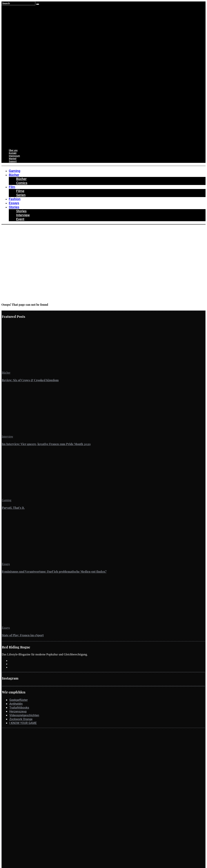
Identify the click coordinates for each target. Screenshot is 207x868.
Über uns (13, 150)
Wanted (13, 159)
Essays (6, 564)
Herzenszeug (18, 711)
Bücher (6, 373)
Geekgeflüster (19, 700)
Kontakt (13, 153)
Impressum (14, 156)
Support (13, 161)
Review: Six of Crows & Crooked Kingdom (30, 380)
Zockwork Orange (21, 719)
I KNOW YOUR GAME (23, 723)
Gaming (7, 500)
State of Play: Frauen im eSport (23, 635)
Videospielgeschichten (24, 715)
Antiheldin (16, 704)
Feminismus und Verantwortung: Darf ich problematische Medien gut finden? (54, 572)
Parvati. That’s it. (13, 508)
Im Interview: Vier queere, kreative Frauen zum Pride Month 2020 (46, 444)
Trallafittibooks (19, 708)
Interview (7, 436)
